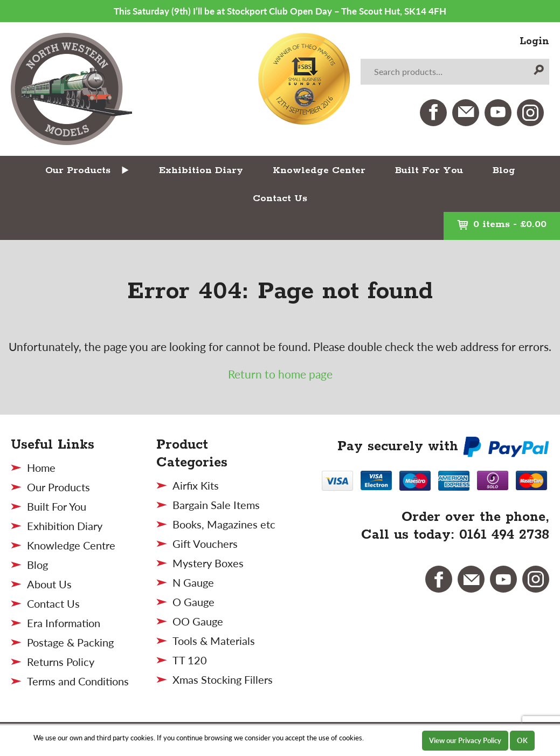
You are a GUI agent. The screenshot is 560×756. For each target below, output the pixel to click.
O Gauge (193, 602)
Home (41, 468)
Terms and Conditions (78, 681)
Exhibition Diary (201, 170)
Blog (504, 170)
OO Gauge (198, 621)
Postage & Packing (70, 642)
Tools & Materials (214, 641)
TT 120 (190, 660)
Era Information (64, 623)
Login (534, 42)
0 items (502, 224)
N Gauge (193, 582)
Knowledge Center (319, 170)
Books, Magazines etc (224, 524)
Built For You (429, 170)
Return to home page (280, 374)
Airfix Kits (196, 485)
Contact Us (280, 198)
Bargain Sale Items (216, 505)
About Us (49, 584)
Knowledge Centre (71, 545)
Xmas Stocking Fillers (223, 679)
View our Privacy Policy (465, 740)
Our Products (78, 170)
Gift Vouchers (205, 544)
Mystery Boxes (208, 563)
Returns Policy (61, 662)
